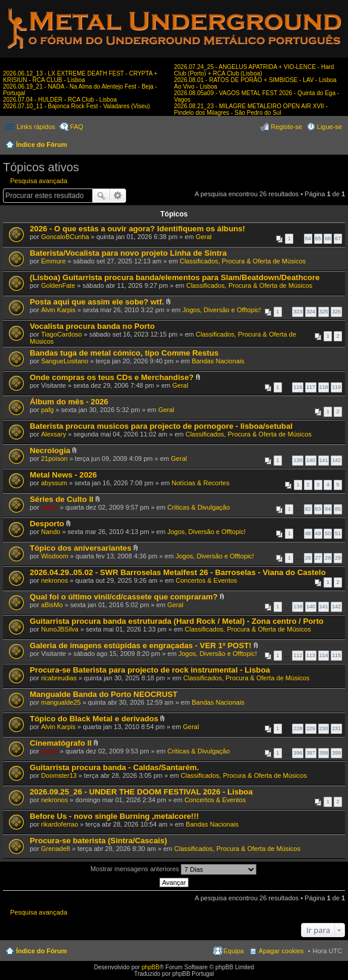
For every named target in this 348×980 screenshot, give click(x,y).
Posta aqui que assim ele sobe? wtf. (97, 302)
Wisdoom (55, 556)
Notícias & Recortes (201, 483)
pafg (47, 410)
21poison (54, 458)
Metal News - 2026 (63, 475)
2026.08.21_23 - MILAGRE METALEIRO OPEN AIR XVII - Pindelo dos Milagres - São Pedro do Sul (251, 109)
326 (336, 312)
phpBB (151, 967)
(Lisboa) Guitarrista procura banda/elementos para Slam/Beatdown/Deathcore (175, 277)
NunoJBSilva (60, 629)
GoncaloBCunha (65, 237)
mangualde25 (61, 702)
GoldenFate (58, 285)
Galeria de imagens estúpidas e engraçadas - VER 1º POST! (141, 646)
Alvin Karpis (58, 310)
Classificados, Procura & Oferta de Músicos (243, 261)
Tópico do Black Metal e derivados (94, 719)
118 (324, 387)
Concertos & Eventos (206, 580)
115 (336, 655)
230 (324, 728)
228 (298, 728)
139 (298, 460)
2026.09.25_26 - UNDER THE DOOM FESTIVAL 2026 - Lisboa (141, 792)
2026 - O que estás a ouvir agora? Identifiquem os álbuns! (137, 229)
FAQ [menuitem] (77, 127)
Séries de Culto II (62, 499)
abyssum (54, 483)
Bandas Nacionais (218, 361)
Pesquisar (101, 196)
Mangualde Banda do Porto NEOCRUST (104, 694)
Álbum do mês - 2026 (69, 402)
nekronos (54, 580)
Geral (204, 237)
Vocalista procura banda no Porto (92, 326)
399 (336, 753)
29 (338, 558)
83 (318, 509)
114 (324, 655)
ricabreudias (59, 678)
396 (298, 753)
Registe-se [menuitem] (286, 127)
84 (328, 509)
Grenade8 (56, 849)
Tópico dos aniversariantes (81, 548)
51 (338, 533)
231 (336, 728)
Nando (51, 532)
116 (298, 387)
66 (328, 238)
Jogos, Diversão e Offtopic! (222, 310)
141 (324, 460)
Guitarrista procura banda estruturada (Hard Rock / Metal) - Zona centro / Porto (177, 621)
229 (311, 728)
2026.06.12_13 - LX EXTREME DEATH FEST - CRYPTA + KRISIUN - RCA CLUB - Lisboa (80, 77)
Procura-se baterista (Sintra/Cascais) (98, 841)
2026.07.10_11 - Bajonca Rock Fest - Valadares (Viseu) (76, 106)
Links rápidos (36, 127)
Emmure (54, 261)
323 (298, 312)
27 (318, 558)
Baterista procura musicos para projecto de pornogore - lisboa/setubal (161, 426)
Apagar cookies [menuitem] (281, 951)
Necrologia (50, 450)
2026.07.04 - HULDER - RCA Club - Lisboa (60, 100)
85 (338, 509)
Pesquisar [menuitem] (338, 146)
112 (298, 655)
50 (328, 533)
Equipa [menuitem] (234, 951)
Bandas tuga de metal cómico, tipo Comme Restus (124, 353)
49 (318, 533)
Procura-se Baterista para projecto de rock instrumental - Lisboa (150, 670)
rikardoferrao (59, 824)
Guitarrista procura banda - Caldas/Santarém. (114, 767)
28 (328, 558)
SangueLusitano (65, 361)
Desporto (47, 524)
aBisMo (52, 605)
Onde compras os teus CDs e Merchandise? (112, 377)
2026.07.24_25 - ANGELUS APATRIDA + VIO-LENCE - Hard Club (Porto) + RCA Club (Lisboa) (254, 70)
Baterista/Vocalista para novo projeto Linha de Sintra (128, 253)
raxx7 (50, 507)
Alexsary (54, 434)
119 (336, 387)
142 (336, 460)
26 (308, 558)
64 (308, 238)
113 (311, 655)
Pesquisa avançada (39, 181)
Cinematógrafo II (61, 743)
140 (311, 460)
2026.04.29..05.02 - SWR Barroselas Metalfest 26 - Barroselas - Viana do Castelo (178, 572)
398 (324, 753)
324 (311, 312)
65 (318, 238)
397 (311, 753)
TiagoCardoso (62, 334)
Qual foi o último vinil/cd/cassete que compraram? (124, 597)
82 (308, 509)
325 (324, 312)
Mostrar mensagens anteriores (173, 869)
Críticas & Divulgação (198, 507)
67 (338, 238)
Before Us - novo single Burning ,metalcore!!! (114, 816)
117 (311, 387)
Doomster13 (59, 775)
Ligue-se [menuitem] (330, 127)
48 (308, 533)
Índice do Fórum (42, 145)
